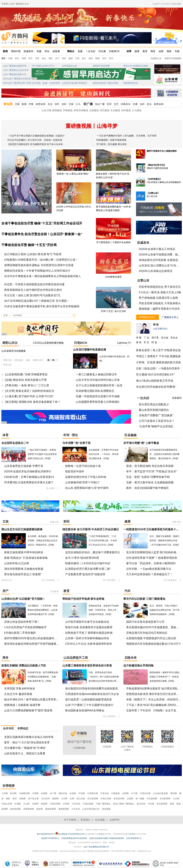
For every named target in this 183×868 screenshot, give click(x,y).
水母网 (66, 804)
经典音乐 (126, 104)
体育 (129, 51)
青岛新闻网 (162, 804)
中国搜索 (115, 793)
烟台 (44, 58)
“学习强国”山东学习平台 (43, 66)
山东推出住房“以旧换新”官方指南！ (23, 599)
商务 (153, 51)
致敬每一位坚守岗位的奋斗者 (83, 466)
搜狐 (8, 799)
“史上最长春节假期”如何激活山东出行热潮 (27, 206)
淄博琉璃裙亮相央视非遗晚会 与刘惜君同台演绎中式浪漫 (39, 265)
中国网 (35, 793)
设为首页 (166, 4)
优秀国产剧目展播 (101, 66)
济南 (10, 58)
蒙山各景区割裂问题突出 (154, 410)
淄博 (24, 58)
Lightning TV (124, 343)
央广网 (53, 793)
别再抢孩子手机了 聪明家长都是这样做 (89, 633)
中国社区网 (145, 793)
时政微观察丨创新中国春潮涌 (111, 140)
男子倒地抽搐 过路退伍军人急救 (158, 298)
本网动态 (23, 728)
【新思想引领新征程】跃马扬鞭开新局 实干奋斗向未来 (35, 144)
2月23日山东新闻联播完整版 (48, 343)
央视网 (44, 793)
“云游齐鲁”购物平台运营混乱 (156, 426)
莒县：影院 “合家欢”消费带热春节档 (148, 477)
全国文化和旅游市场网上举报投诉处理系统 (107, 838)
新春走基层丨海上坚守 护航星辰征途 (158, 350)
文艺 (116, 104)
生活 (50, 104)
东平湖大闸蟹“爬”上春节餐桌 (141, 443)
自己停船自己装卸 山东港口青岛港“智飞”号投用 (33, 254)
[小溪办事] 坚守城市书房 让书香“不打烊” (30, 396)
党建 (39, 51)
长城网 (18, 804)
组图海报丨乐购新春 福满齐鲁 (22, 705)
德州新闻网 (15, 809)
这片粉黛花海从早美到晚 (138, 666)
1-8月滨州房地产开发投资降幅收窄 (25, 627)
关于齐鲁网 (70, 820)
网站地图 (177, 4)
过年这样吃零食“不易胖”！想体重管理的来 (152, 558)
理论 (75, 435)
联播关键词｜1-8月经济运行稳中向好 (88, 563)
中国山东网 (7, 804)
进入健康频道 (170, 580)
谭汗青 (155, 338)
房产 (5, 591)
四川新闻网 (93, 799)
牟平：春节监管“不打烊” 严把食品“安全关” (152, 471)
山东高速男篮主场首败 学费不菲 (24, 466)
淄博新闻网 (29, 809)
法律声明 (114, 820)
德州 (91, 58)
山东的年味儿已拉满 (16, 563)
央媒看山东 (156, 58)
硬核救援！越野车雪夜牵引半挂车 (159, 309)
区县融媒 (131, 435)
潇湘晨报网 (64, 809)
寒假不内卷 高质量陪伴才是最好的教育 (89, 627)
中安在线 (76, 804)
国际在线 (63, 793)
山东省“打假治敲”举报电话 (74, 83)
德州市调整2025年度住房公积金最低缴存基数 (32, 638)
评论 (47, 51)
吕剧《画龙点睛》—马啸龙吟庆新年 (158, 368)
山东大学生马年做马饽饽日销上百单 (98, 380)
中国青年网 (93, 793)
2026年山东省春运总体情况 (156, 271)
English (156, 4)
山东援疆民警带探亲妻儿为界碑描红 (98, 402)
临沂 (84, 58)
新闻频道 (57, 110)
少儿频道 (137, 110)
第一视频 (140, 799)
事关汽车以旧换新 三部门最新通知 (144, 599)
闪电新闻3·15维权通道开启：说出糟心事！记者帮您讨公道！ (41, 260)
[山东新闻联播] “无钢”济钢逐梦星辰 (26, 374)
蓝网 (172, 804)
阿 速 (154, 342)
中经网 (82, 793)
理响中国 (16, 51)
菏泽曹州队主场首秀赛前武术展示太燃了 (29, 482)
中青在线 (104, 793)
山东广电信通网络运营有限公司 (96, 847)
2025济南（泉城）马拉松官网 (46, 83)
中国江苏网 (106, 799)
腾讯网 (174, 793)
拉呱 (28, 360)
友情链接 (9, 786)
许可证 (101, 834)
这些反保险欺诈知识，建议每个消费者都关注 (93, 552)
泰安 (64, 58)
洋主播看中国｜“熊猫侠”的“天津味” (25, 748)
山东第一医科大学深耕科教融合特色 (87, 638)
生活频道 (115, 110)
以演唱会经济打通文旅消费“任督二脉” (88, 569)
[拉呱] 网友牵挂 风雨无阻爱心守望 (26, 380)
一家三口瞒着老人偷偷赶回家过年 (96, 374)
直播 (80, 51)
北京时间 (45, 799)
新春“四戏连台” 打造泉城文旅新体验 (26, 558)
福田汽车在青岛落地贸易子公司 (145, 622)
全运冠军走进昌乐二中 (15, 443)
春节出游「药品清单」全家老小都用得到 (151, 563)
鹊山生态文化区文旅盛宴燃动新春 (22, 529)
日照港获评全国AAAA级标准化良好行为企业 (92, 694)
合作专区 (9, 728)
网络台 (71, 51)
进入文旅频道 (48, 580)
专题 (177, 51)
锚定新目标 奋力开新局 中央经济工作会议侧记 (91, 529)
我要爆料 (177, 398)
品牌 (161, 51)
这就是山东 (7, 580)
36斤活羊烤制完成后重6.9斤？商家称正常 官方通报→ (37, 301)
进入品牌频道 (109, 716)
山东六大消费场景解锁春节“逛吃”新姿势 (28, 710)
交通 (135, 104)
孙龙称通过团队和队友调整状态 (95, 391)
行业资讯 (54, 591)
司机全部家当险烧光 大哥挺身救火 (160, 303)
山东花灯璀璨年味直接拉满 (90, 350)
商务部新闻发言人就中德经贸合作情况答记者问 (33, 290)
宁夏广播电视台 (103, 804)
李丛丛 (174, 338)
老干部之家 (33, 799)
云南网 (130, 799)
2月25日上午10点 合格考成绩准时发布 (89, 644)
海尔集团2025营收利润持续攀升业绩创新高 (91, 689)
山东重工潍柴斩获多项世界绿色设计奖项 (87, 666)
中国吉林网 (55, 804)
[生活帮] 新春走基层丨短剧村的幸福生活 (30, 391)
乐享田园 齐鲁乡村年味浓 (20, 689)
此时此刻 (19, 360)
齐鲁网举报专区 (131, 83)
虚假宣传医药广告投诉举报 (105, 83)
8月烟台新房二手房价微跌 (20, 633)
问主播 (102, 51)
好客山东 (54, 522)
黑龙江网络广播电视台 (124, 804)
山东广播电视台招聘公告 (15, 74)
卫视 (17, 104)
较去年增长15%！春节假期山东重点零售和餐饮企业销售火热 (41, 700)
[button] (47, 210)
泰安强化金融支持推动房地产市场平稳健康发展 (33, 644)
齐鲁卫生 (176, 522)
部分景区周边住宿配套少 (154, 404)
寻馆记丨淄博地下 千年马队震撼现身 (158, 356)
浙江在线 (81, 799)
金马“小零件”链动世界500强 (82, 558)
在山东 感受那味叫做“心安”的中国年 (87, 488)
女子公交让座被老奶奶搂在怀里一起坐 (99, 385)
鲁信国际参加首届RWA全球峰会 (85, 710)
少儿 (78, 104)
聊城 (97, 58)
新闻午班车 (38, 360)
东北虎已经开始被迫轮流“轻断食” (156, 387)
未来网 (73, 793)
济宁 (57, 58)
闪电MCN (114, 51)
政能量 (56, 51)
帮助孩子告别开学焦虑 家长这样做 (83, 599)
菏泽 (111, 58)
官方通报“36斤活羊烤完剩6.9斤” (155, 375)
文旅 (71, 104)
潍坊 (51, 58)
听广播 (88, 104)
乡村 (142, 104)
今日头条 (76, 809)
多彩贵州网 (119, 799)
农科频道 (126, 110)
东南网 (35, 804)
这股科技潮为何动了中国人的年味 (86, 477)
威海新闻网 (50, 809)
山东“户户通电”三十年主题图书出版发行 (89, 705)
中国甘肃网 (88, 804)
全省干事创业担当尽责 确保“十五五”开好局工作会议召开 (42, 223)
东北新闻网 (165, 799)
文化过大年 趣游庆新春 (18, 694)
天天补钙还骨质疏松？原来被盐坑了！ (149, 574)
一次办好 (90, 51)
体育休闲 (41, 104)
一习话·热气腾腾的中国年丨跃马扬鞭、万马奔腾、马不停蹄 (126, 136)
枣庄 (30, 58)
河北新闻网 (152, 799)
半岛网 (151, 804)
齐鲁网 (15, 38)
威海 (71, 58)
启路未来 (131, 658)
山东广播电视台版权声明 (15, 66)
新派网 (39, 809)
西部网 (55, 799)
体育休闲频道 (81, 110)
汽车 (127, 591)
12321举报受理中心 (134, 838)
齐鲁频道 (68, 110)
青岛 (17, 58)
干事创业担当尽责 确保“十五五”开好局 (29, 245)
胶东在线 (141, 804)
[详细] (48, 458)
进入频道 (50, 488)
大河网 (64, 799)
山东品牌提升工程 (76, 658)
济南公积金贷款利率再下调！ (22, 622)
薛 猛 (156, 325)
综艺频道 (105, 110)
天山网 (26, 804)
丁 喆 (146, 338)
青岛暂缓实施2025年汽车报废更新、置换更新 (154, 627)
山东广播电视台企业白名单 (16, 70)
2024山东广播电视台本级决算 (17, 79)
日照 (77, 58)
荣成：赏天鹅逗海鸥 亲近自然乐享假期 (150, 466)
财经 (66, 521)
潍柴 (169, 51)
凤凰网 (22, 799)
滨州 (104, 58)
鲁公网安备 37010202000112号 (70, 833)
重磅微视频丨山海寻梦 (91, 126)
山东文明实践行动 (91, 809)
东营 (37, 58)
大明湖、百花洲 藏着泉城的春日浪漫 (158, 362)
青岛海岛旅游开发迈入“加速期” (23, 574)
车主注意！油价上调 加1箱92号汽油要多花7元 (32, 295)
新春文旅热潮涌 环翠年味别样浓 (24, 552)
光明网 (125, 793)
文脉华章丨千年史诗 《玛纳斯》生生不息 (151, 710)
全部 (5, 315)
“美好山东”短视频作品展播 (135, 66)
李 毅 (139, 338)
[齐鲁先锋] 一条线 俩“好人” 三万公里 (27, 385)
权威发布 (29, 51)
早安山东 (7, 365)
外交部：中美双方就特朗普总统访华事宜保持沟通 (34, 284)
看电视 (8, 104)
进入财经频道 (109, 580)
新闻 (5, 51)
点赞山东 (143, 280)
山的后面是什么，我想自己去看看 (25, 753)
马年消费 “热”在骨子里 (76, 443)
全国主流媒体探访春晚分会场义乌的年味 (29, 737)
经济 (109, 104)
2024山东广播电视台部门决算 (17, 83)
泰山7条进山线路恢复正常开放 (155, 381)
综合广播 (100, 104)
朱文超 (165, 338)
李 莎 (146, 342)
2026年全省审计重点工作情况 (157, 249)
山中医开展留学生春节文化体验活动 (87, 622)
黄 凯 (139, 342)
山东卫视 (46, 110)
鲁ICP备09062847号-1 (46, 834)
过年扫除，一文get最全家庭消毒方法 (149, 569)
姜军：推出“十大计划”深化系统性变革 (27, 742)
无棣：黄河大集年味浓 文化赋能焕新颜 (150, 482)
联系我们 (86, 820)
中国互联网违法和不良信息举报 (74, 838)
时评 (66, 435)
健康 (137, 51)
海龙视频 (106, 809)
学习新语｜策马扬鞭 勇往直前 (112, 144)
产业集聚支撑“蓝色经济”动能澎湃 (85, 574)
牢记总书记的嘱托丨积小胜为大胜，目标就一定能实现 (35, 140)
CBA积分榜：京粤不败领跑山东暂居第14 (29, 477)
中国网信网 (24, 793)
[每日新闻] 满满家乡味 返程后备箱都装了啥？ (33, 402)
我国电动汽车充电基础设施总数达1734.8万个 (154, 644)
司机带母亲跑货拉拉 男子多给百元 (160, 287)
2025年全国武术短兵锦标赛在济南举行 (28, 471)
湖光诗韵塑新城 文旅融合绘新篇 (24, 569)
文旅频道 (94, 110)
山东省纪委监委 (160, 793)
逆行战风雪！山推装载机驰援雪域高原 (88, 700)
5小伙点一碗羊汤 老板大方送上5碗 (160, 292)
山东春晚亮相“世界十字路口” (83, 482)
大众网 (176, 799)
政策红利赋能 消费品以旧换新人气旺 (24, 666)
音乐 (149, 104)
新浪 (15, 799)
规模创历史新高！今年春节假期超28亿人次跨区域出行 (37, 271)
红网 (72, 799)
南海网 (44, 804)
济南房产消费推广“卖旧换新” (156, 415)
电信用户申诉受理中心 (50, 838)
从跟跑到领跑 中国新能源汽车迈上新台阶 (151, 638)
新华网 (13, 793)
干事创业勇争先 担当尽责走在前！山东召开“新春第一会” (42, 234)
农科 (64, 104)
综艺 (57, 104)
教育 (145, 51)
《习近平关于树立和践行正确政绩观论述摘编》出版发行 (36, 136)
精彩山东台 (10, 343)
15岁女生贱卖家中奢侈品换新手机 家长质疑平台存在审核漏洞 (42, 306)
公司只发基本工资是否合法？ (157, 421)
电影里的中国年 (75, 471)
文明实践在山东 (70, 66)
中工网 (134, 793)
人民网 (5, 793)
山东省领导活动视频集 (14, 351)
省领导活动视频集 (173, 58)
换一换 (51, 360)
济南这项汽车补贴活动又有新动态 (147, 633)
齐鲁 (31, 104)
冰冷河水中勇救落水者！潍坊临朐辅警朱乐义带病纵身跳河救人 (43, 276)
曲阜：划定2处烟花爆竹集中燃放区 (147, 488)
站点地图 (100, 820)
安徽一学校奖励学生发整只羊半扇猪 (98, 396)
